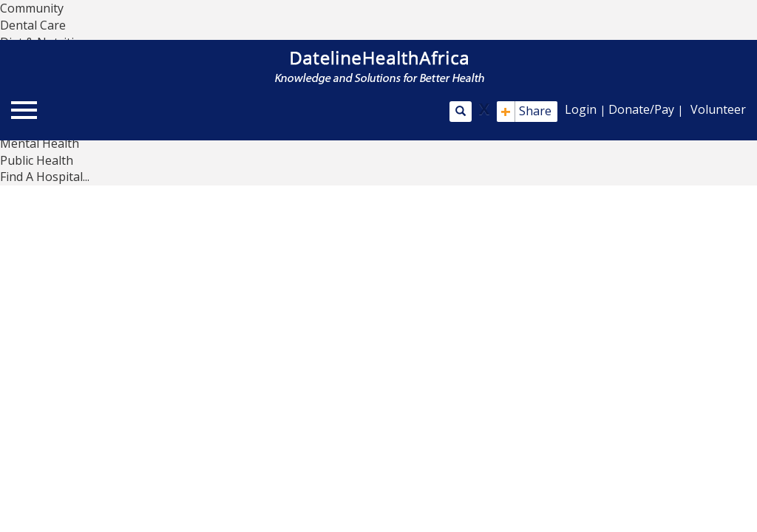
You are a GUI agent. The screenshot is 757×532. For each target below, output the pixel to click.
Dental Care (33, 25)
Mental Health (40, 143)
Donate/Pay (641, 109)
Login (581, 109)
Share (526, 112)
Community (32, 8)
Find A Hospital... (45, 177)
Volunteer (718, 109)
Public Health (37, 160)
